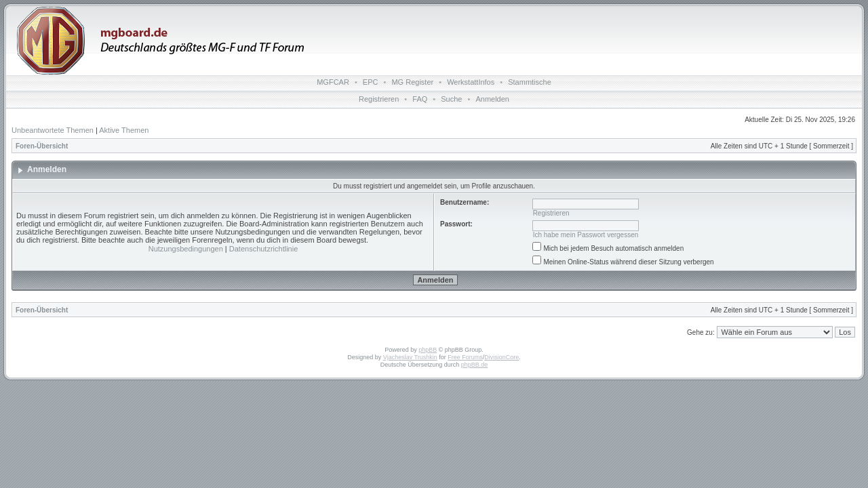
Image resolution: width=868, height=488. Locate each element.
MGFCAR (333, 82)
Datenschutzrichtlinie (264, 249)
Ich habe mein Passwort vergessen (586, 235)
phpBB (428, 350)
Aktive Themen (124, 130)
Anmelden (492, 99)
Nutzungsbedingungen (186, 249)
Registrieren (379, 99)
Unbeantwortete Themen (53, 130)
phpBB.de (475, 365)
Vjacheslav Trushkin (410, 357)
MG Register (412, 82)
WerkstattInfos (471, 82)
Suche (451, 99)
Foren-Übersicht (42, 146)
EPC (371, 82)
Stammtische (530, 82)
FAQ (420, 99)
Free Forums (465, 357)
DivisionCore (501, 357)
